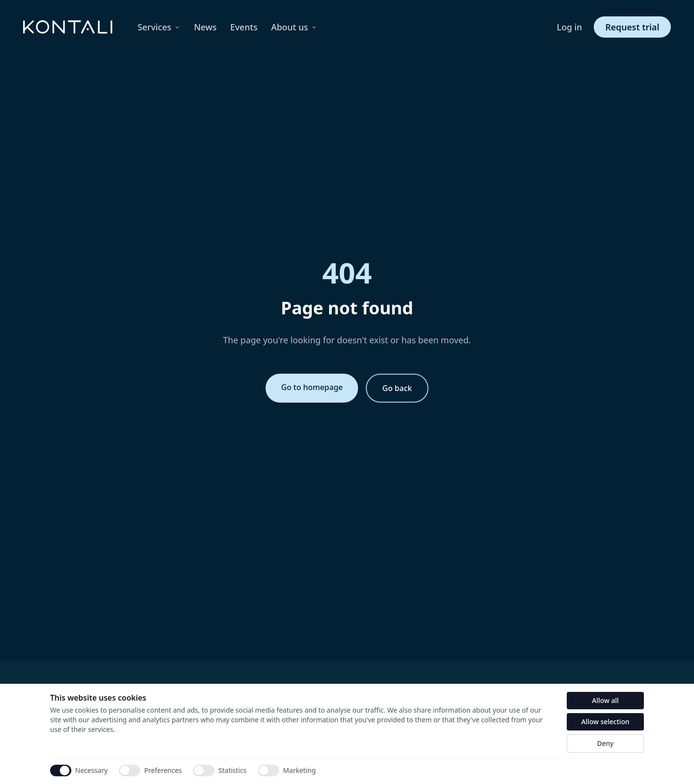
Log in (569, 27)
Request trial (632, 27)
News (205, 27)
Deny (605, 743)
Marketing (287, 770)
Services (159, 27)
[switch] (130, 770)
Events (244, 27)
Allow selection (605, 722)
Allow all (605, 700)
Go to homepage (312, 387)
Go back (397, 388)
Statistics (220, 770)
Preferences (150, 770)
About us (294, 27)
